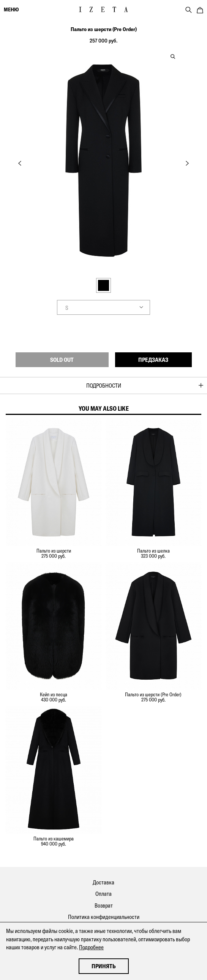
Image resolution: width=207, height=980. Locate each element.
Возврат (104, 905)
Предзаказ (153, 360)
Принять (104, 966)
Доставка (103, 882)
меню (11, 9)
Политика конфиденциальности (104, 917)
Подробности (104, 386)
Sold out (62, 360)
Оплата (103, 894)
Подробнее (91, 947)
